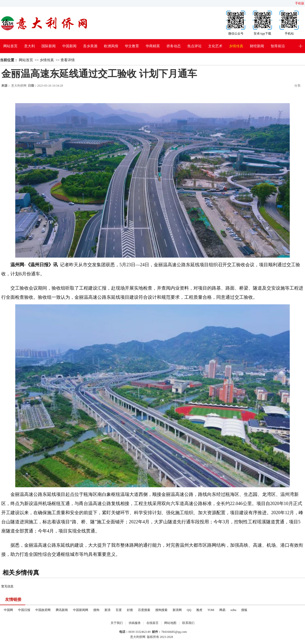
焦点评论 (194, 46)
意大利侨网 (19, 86)
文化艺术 (215, 46)
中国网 (8, 610)
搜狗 (96, 610)
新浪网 (177, 610)
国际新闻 (49, 46)
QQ (189, 610)
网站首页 (10, 46)
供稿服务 (135, 623)
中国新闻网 (81, 610)
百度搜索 (144, 610)
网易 (222, 610)
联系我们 (188, 623)
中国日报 (24, 610)
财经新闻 (257, 46)
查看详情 (68, 60)
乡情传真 (236, 46)
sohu (233, 610)
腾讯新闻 (62, 610)
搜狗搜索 (161, 610)
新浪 (108, 610)
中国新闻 (69, 46)
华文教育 (132, 46)
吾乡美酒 (90, 46)
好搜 (130, 610)
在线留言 (152, 623)
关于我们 (117, 623)
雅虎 (199, 610)
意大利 (29, 46)
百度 (119, 610)
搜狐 (244, 610)
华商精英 (153, 46)
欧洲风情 (111, 46)
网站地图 (170, 623)
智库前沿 (278, 46)
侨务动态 (174, 46)
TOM (211, 610)
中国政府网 (43, 610)
